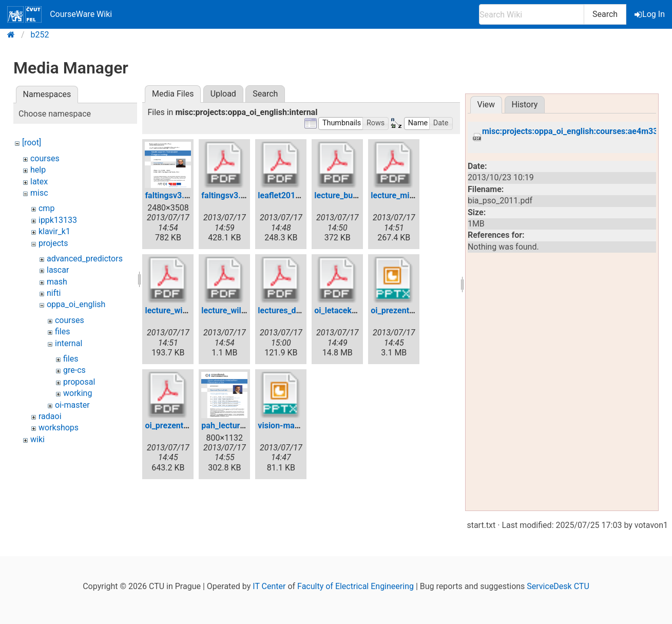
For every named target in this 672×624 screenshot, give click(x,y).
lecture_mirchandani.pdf (416, 195)
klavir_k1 (54, 231)
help (38, 170)
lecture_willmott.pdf (238, 310)
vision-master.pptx (292, 426)
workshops (59, 428)
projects (53, 243)
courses (45, 158)
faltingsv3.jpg (170, 195)
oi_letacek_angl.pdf (350, 310)
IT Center (269, 586)
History (524, 105)
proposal (79, 382)
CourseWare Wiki (60, 14)
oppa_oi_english (76, 304)
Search (605, 14)
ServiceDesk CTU (558, 586)
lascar (58, 270)
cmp (46, 208)
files (63, 332)
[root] (32, 143)
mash (57, 282)
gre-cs (74, 370)
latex (39, 182)
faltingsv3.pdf (227, 195)
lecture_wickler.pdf (180, 310)
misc (39, 193)
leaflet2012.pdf (286, 195)
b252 (40, 35)
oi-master (72, 405)
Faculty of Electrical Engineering (356, 586)
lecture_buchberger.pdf (357, 195)
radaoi (50, 416)
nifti (54, 293)
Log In (650, 14)
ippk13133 (58, 220)
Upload (223, 94)
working (78, 393)
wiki (37, 439)
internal (69, 343)
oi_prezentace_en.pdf (184, 426)
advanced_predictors (85, 259)
